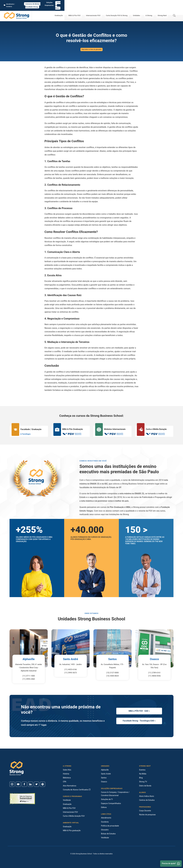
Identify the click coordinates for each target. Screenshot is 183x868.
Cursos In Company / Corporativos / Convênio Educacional (115, 794)
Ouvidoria (105, 822)
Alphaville (29, 659)
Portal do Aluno (172, 3)
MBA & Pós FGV (85, 10)
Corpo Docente (145, 811)
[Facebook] (24, 784)
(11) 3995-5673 (71, 673)
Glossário (27, 18)
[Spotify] (43, 784)
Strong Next (163, 10)
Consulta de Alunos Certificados (77, 790)
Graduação (71, 10)
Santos (113, 659)
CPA (65, 782)
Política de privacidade (110, 826)
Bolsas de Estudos (108, 834)
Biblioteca (67, 778)
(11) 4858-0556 (154, 676)
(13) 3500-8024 (112, 676)
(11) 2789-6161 (154, 673)
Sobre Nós (67, 770)
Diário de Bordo (145, 786)
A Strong (152, 10)
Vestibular (67, 800)
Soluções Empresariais (156, 3)
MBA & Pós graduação (72, 830)
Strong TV (143, 782)
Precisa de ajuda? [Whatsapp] (171, 864)
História (66, 774)
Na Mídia (143, 774)
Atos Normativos (70, 786)
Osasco (154, 659)
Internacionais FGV (102, 10)
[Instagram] (12, 784)
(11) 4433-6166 (71, 669)
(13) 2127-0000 (112, 673)
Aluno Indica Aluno (147, 796)
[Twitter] (36, 784)
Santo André (71, 659)
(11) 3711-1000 (29, 676)
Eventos (142, 770)
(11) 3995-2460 (29, 679)
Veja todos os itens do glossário (91, 49)
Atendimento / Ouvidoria (13, 3)
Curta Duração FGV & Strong (124, 10)
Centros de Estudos (147, 800)
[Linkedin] (30, 784)
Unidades (142, 10)
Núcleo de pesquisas (147, 815)
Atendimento (106, 818)
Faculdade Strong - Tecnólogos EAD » (139, 721)
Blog (141, 778)
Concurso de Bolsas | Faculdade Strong (92, 3)
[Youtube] (18, 784)
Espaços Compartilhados (111, 803)
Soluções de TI (107, 799)
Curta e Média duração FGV (74, 816)
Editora (104, 807)
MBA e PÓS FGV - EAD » (139, 710)
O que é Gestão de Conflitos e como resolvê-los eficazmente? (47, 18)
